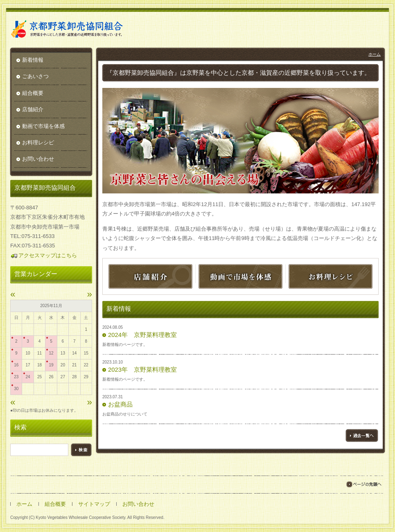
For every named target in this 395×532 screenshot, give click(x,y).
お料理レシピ (38, 143)
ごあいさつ (35, 76)
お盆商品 (120, 404)
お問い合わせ (38, 159)
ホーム (375, 54)
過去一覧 (362, 435)
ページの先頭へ (364, 484)
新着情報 (33, 60)
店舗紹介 (33, 109)
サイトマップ (94, 504)
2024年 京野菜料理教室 (142, 335)
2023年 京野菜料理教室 (142, 370)
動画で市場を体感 (43, 126)
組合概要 (33, 93)
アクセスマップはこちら (44, 255)
